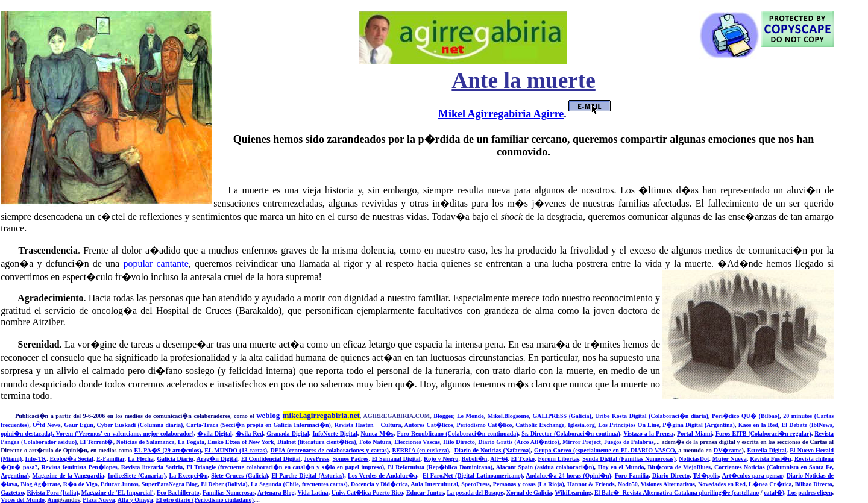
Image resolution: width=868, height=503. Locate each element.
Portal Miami (694, 433)
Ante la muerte (523, 80)
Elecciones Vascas (417, 442)
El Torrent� (97, 442)
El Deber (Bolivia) (224, 484)
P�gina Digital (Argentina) (699, 425)
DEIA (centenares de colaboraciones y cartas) (330, 450)
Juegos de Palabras (629, 442)
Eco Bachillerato (178, 492)
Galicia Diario (175, 459)
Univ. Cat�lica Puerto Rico (367, 492)
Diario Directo (671, 476)
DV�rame (728, 450)
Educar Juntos (120, 484)
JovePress (316, 459)
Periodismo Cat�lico (485, 425)
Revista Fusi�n (770, 459)
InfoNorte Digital (335, 433)
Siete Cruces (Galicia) (239, 476)
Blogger (443, 416)
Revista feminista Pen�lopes (80, 467)
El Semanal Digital (396, 459)
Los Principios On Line (628, 425)
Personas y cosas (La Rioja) (529, 484)
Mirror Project (582, 442)
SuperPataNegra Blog (170, 484)
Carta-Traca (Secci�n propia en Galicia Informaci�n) (259, 425)
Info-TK (36, 459)
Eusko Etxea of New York (241, 442)
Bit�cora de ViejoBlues (679, 467)
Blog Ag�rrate (40, 484)
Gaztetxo (12, 492)
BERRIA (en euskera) (420, 450)
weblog (308, 415)
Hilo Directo (459, 442)
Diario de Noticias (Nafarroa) (493, 450)
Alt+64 (499, 459)
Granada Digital (288, 433)
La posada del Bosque (475, 492)
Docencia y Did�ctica (379, 484)
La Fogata (191, 442)
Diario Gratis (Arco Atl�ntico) (518, 442)
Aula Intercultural (434, 484)
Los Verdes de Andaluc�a (382, 476)
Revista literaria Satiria (152, 467)
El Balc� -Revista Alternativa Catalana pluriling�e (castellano (677, 492)
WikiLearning (573, 492)
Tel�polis (706, 476)
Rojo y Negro (441, 459)
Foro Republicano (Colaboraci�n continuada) (457, 433)
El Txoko (523, 459)
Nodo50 (628, 484)
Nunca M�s (377, 433)
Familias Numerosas (229, 492)
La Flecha (141, 459)
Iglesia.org (581, 425)
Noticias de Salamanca (146, 442)
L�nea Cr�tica (770, 484)
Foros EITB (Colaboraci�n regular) (763, 433)
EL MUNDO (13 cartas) (236, 450)
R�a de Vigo (80, 484)
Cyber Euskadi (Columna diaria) (140, 425)
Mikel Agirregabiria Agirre (501, 114)
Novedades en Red (722, 484)
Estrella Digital (766, 450)
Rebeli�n (475, 459)
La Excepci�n (189, 476)
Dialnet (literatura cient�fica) (317, 442)
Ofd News (47, 425)
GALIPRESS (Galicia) (562, 416)
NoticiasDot (694, 459)
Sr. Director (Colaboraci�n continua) (571, 433)
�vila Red (250, 433)
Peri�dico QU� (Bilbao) (746, 416)
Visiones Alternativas (668, 484)
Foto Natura (375, 442)
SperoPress (475, 484)
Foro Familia (632, 476)
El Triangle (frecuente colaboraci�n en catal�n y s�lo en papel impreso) (285, 467)
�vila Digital (215, 433)
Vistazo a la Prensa (648, 433)
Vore (62, 433)
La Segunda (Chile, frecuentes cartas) (299, 484)
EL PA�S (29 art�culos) (167, 450)
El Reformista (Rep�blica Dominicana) (440, 467)
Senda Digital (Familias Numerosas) (629, 459)
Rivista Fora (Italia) (53, 492)
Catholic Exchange (540, 425)
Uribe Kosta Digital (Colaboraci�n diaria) (652, 416)
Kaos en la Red (758, 425)
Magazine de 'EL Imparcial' (118, 492)
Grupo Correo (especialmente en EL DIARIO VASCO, (606, 450)
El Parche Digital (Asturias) (308, 476)
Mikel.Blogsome (508, 416)
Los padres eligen (810, 492)
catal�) (774, 492)
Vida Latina (313, 492)
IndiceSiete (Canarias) (137, 476)
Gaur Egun (79, 425)
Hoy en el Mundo (621, 467)
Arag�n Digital (217, 459)
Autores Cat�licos (429, 425)
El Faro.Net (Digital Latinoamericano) (473, 476)
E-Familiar (110, 459)
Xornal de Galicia (529, 492)
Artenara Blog (276, 492)
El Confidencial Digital (271, 459)
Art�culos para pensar (753, 476)
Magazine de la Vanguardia (68, 476)
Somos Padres (350, 459)
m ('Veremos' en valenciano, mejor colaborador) (131, 433)
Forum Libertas (558, 459)
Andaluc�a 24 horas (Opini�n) (568, 476)
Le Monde (470, 416)
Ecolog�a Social (71, 459)
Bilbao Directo (814, 484)
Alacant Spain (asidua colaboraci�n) (545, 467)
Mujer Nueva (730, 459)
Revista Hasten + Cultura (368, 425)
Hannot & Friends (591, 484)
